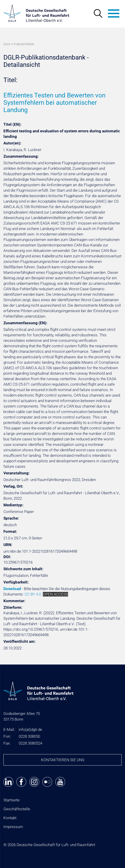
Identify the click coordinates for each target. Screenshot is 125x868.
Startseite (11, 800)
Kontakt (10, 818)
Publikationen (24, 44)
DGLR (7, 44)
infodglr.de (30, 729)
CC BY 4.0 (33, 594)
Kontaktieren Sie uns (63, 760)
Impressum (13, 827)
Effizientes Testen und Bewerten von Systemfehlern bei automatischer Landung (54, 103)
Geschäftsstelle (17, 809)
